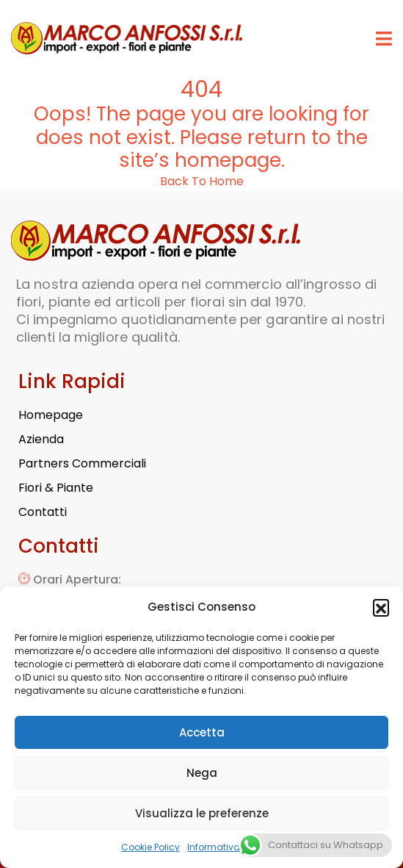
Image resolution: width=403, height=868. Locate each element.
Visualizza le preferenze (202, 813)
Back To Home (202, 181)
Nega (202, 773)
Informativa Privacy (231, 847)
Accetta (202, 732)
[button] (381, 607)
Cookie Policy (150, 847)
